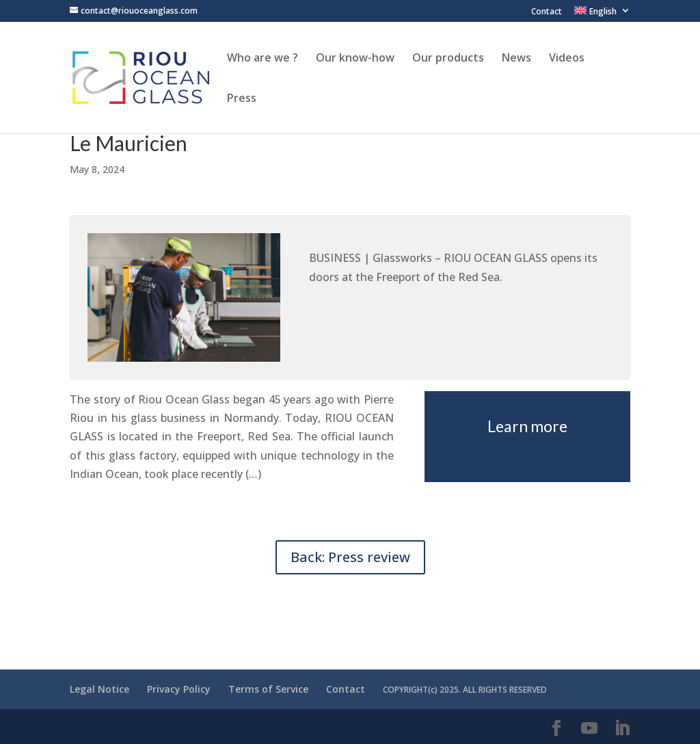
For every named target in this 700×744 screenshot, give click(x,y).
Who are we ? (262, 59)
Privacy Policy (179, 689)
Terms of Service (268, 689)
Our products (448, 59)
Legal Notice (99, 689)
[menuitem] (602, 14)
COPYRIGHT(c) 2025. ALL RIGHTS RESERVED (465, 690)
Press (242, 99)
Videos (567, 59)
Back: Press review (350, 557)
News (516, 59)
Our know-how (355, 59)
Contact (547, 12)
